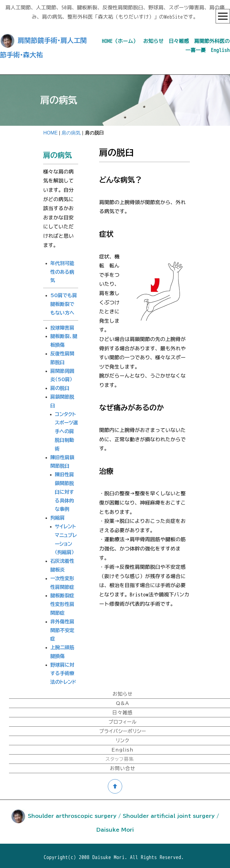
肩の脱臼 (60, 385)
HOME (50, 133)
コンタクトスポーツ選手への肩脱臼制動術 (66, 428)
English (220, 50)
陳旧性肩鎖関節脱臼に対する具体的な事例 (64, 489)
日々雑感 (179, 41)
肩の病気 (71, 133)
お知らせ (153, 41)
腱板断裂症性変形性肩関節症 (62, 601)
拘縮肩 (57, 515)
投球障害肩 (62, 325)
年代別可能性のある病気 (62, 269)
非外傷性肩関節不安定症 (62, 627)
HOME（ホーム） (120, 41)
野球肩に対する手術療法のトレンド (63, 671)
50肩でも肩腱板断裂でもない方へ (64, 301)
